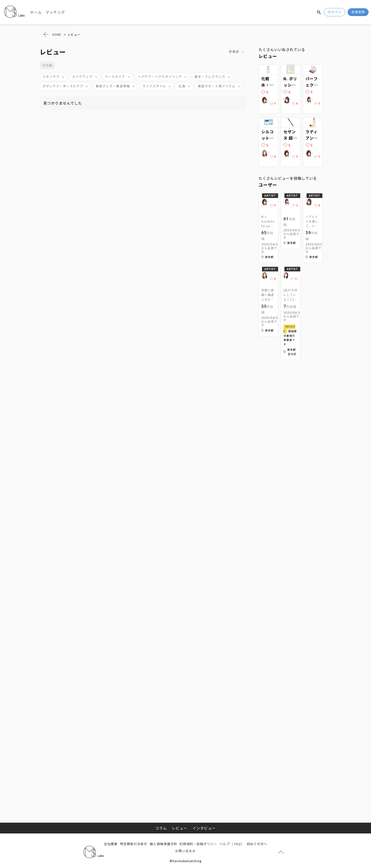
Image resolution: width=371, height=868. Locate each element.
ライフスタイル (154, 86)
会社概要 (111, 844)
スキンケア (51, 76)
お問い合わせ (185, 851)
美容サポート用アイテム (217, 86)
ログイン (335, 12)
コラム (161, 828)
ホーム (36, 12)
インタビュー (204, 828)
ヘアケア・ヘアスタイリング (160, 76)
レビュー (180, 828)
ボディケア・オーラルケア (63, 86)
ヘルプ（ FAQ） (232, 844)
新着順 (234, 51)
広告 (182, 86)
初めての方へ (257, 844)
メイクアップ (82, 76)
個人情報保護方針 (163, 844)
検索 (319, 12)
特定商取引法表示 (134, 844)
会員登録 (358, 12)
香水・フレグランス (210, 76)
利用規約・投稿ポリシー (198, 844)
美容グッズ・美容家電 (113, 86)
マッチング (55, 12)
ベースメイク (115, 76)
